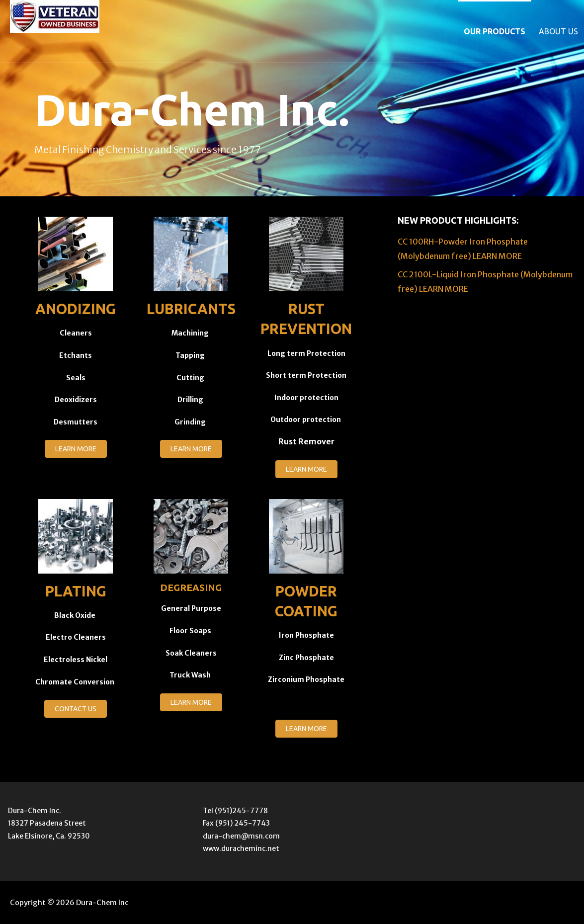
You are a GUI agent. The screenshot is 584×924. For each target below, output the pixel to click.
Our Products (495, 31)
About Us (558, 31)
